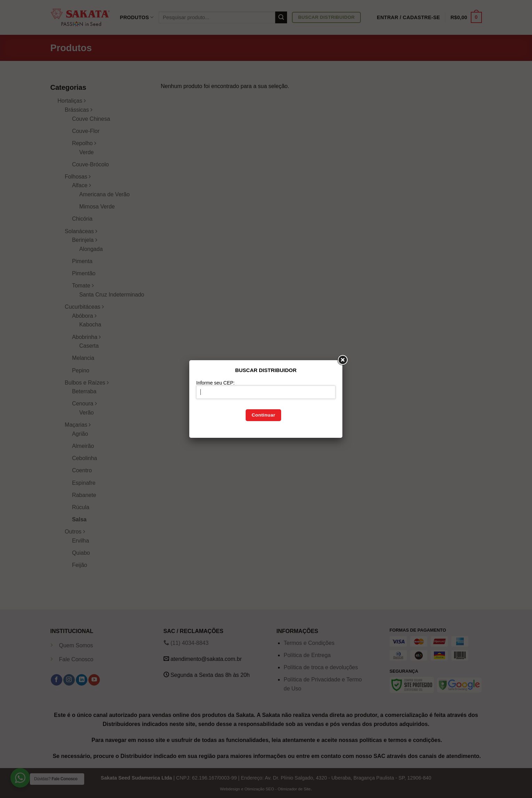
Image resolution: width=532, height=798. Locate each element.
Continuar (263, 415)
